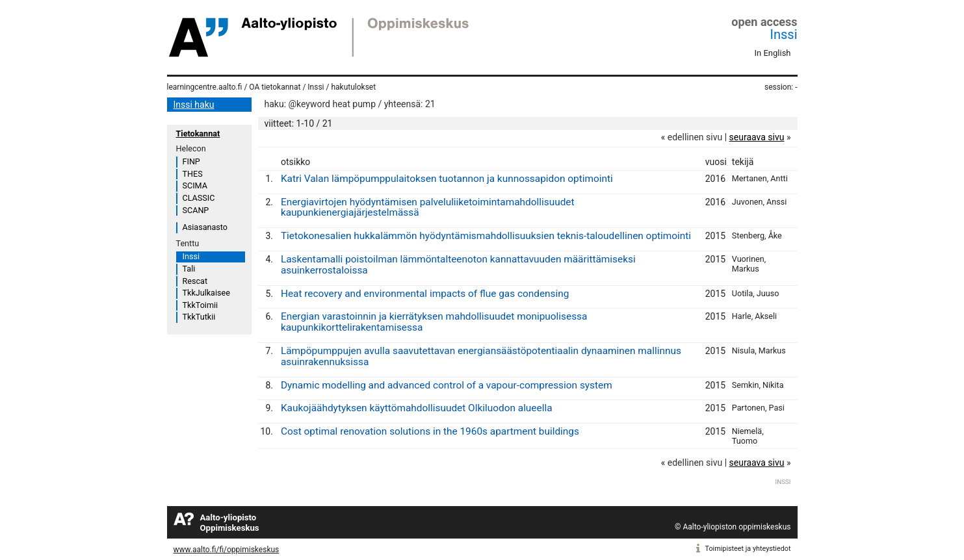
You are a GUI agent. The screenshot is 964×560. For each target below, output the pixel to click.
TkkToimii (201, 305)
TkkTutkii (199, 317)
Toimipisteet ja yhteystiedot (748, 549)
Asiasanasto (205, 227)
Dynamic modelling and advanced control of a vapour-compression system (447, 385)
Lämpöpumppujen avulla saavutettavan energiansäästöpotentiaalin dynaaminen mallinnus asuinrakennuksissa (481, 356)
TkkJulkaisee (206, 293)
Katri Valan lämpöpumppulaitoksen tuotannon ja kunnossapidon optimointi (447, 179)
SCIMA (195, 185)
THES (193, 174)
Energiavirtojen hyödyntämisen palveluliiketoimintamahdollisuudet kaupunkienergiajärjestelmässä (428, 208)
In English (773, 53)
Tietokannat (198, 134)
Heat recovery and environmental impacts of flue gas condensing (425, 294)
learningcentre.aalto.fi (205, 87)
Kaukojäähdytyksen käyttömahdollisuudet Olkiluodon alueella (417, 408)
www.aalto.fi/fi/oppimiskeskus (227, 550)
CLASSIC (199, 198)
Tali (189, 269)
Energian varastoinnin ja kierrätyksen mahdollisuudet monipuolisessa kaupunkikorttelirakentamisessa (434, 322)
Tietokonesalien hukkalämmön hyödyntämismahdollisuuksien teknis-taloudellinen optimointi (486, 236)
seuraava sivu (757, 137)
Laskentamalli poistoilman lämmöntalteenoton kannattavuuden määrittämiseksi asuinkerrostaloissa (458, 265)
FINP (191, 161)
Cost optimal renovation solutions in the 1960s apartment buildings (430, 431)
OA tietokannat (275, 87)
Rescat (195, 281)
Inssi (784, 34)
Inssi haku (194, 105)
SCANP (196, 210)
